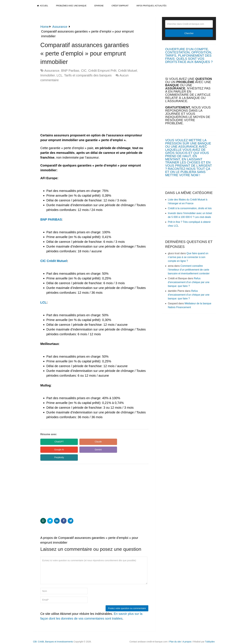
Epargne (99, 6)
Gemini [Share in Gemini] (55, 450)
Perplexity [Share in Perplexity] (85, 450)
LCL (59, 75)
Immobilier (48, 75)
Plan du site (175, 634)
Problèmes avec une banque (71, 6)
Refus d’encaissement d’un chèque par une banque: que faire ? (189, 282)
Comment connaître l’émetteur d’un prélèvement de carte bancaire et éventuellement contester (189, 270)
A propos (187, 634)
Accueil (43, 6)
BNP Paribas (70, 71)
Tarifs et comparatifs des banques (88, 75)
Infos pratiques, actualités (151, 6)
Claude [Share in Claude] (85, 442)
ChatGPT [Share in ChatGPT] (55, 442)
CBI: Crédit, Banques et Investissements (53, 634)
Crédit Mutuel (128, 71)
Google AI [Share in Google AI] (115, 442)
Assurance (52, 71)
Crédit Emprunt (120, 6)
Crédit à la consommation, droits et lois (190, 208)
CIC (84, 71)
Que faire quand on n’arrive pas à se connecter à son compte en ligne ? (188, 257)
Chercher (189, 33)
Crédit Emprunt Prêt (102, 71)
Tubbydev (210, 634)
